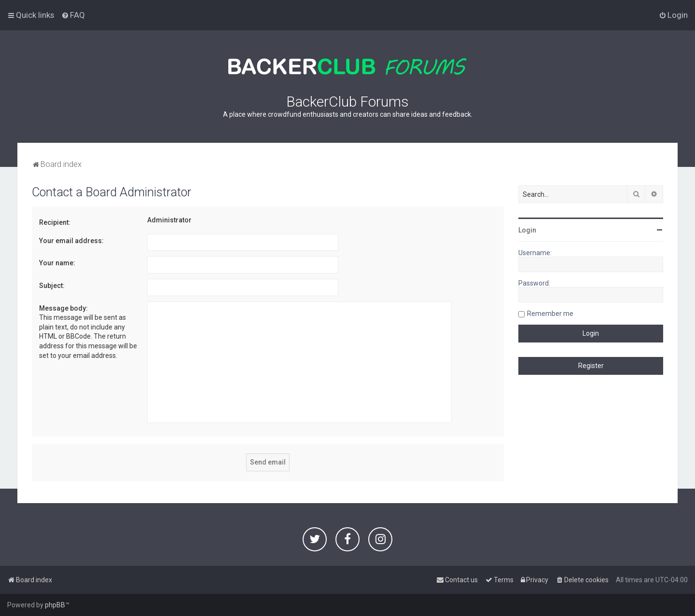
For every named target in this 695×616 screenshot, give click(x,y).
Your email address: (71, 241)
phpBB (55, 605)
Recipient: (55, 222)
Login (527, 230)
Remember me (550, 314)
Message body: (63, 308)
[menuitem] (73, 15)
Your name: (57, 263)
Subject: (52, 286)
